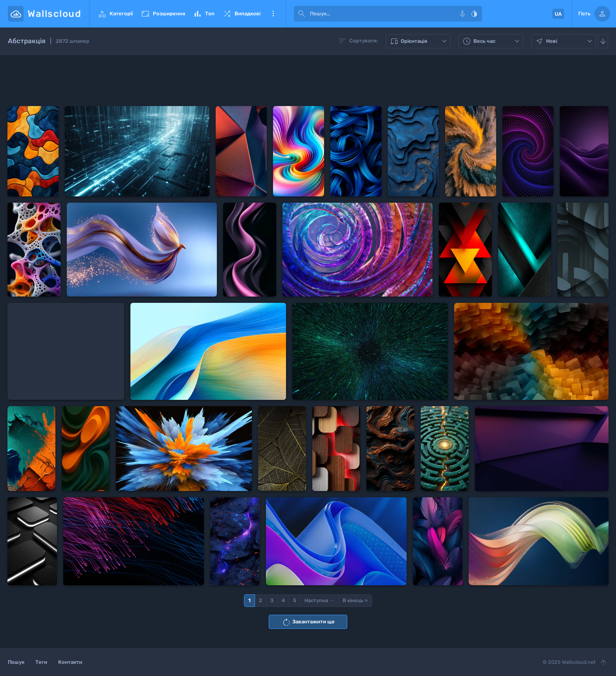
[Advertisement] (308, 81)
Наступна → (319, 600)
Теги (41, 662)
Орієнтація (419, 41)
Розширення (163, 14)
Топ (204, 14)
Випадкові (241, 14)
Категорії (115, 14)
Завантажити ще (308, 622)
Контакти (70, 662)
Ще (273, 14)
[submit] (302, 14)
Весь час (492, 41)
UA (558, 14)
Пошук (16, 662)
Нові (565, 41)
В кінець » (355, 600)
